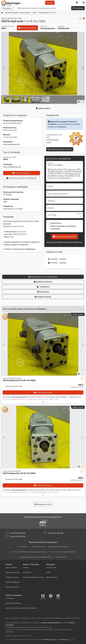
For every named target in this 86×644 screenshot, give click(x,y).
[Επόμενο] (82, 68)
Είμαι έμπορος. (56, 223)
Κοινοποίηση (43, 292)
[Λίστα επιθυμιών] (77, 3)
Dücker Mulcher (61, 557)
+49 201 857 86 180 (18, 533)
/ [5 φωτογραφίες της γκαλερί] (81, 102)
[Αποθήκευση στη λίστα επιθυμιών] (80, 19)
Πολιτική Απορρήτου (49, 640)
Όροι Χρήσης (64, 640)
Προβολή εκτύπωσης (43, 282)
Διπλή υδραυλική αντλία (12, 123)
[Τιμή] (77, 386)
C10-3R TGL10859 (10, 137)
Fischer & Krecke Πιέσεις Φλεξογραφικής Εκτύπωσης (29, 552)
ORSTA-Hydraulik (10, 130)
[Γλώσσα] (80, 3)
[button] (84, 3)
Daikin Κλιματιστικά (38, 547)
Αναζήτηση (78, 8)
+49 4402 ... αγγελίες (57, 259)
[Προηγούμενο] (4, 68)
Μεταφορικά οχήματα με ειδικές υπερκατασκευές (35, 557)
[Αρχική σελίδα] (2, 13)
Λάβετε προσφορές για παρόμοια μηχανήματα (63, 227)
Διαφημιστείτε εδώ (43, 504)
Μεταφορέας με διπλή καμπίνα (58, 547)
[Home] (18, 13)
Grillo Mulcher (23, 547)
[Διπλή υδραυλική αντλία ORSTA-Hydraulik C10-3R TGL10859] (43, 344)
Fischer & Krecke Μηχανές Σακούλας (63, 552)
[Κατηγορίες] (8, 8)
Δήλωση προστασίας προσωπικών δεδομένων (64, 242)
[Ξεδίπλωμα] (43, 402)
